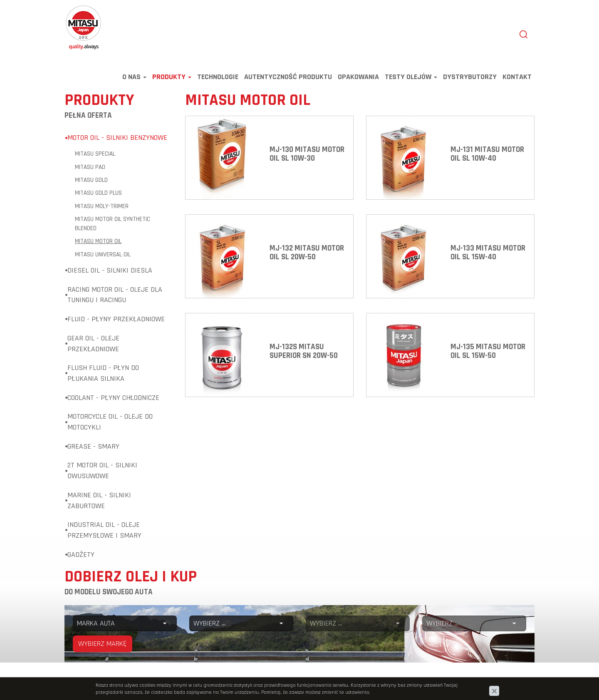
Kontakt (517, 79)
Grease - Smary (93, 448)
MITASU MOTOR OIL (98, 243)
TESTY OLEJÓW (411, 79)
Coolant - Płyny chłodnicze (113, 400)
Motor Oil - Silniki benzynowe (117, 140)
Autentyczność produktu (288, 79)
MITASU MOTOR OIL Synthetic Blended (113, 226)
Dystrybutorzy (470, 79)
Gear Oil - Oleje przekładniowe (93, 346)
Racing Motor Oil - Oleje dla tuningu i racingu (115, 297)
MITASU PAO (90, 169)
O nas (134, 79)
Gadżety (81, 557)
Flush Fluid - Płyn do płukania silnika (103, 375)
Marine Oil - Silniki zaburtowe (99, 503)
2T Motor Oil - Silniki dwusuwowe (102, 473)
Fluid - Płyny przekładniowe (116, 321)
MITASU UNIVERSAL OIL (103, 257)
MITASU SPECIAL (95, 156)
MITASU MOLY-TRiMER (102, 208)
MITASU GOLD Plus (98, 195)
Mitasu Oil (78, 9)
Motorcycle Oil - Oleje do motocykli (110, 424)
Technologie (218, 79)
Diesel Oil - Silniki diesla (110, 272)
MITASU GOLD (91, 182)
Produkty (172, 79)
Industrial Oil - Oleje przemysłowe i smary (104, 532)
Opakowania (358, 79)
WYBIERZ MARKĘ (103, 646)
